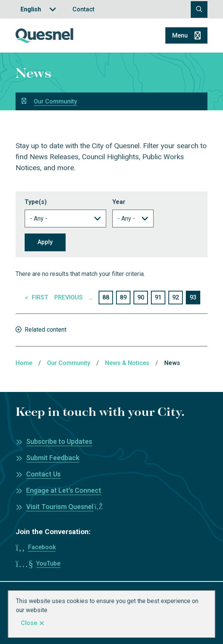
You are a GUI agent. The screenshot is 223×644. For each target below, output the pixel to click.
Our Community (55, 102)
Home (24, 363)
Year (119, 202)
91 (160, 297)
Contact (83, 9)
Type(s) (36, 202)
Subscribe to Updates (59, 441)
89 (125, 297)
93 (195, 299)
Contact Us (43, 474)
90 (143, 297)
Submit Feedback (53, 458)
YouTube (48, 563)
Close (29, 623)
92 (177, 297)
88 (108, 297)
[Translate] (38, 9)
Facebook (42, 547)
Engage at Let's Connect (64, 490)
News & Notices (127, 363)
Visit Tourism (64, 507)
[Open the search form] (199, 9)
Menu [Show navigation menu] (180, 35)
